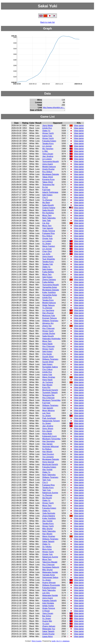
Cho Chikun (47, 369)
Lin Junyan (47, 146)
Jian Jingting (48, 156)
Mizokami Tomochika (51, 400)
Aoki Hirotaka (48, 603)
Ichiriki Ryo (47, 128)
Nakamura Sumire (50, 493)
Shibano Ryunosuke (51, 585)
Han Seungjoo (48, 441)
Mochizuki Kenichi (50, 390)
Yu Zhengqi (47, 200)
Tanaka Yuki (48, 264)
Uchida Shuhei (49, 333)
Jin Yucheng (48, 382)
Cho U (45, 197)
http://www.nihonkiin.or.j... (54, 108)
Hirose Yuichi (48, 133)
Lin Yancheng (48, 310)
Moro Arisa (47, 549)
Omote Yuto (47, 238)
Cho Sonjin (47, 354)
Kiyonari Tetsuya (49, 318)
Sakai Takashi (48, 541)
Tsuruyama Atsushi (51, 161)
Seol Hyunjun (48, 454)
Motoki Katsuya (49, 167)
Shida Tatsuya (48, 305)
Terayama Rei (48, 185)
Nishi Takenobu (49, 218)
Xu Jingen (47, 244)
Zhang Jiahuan (49, 626)
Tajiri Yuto (47, 480)
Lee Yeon (46, 413)
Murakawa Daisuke (51, 174)
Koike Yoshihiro (49, 292)
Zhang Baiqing (49, 516)
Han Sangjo (47, 444)
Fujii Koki (46, 190)
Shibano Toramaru (50, 321)
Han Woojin (47, 385)
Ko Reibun (47, 449)
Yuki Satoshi (48, 228)
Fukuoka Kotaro (49, 141)
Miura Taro (47, 215)
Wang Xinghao (49, 377)
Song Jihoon (48, 428)
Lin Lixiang (47, 159)
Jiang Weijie (48, 126)
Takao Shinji (48, 177)
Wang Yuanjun (49, 246)
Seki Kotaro (47, 195)
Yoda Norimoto (49, 513)
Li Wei (45, 151)
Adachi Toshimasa (50, 192)
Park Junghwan (49, 418)
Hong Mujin (47, 434)
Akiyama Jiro (48, 323)
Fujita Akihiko (48, 272)
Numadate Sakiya (50, 367)
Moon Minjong (48, 411)
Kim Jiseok (47, 431)
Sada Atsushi (48, 205)
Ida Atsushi (47, 498)
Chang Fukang (49, 208)
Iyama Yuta (47, 136)
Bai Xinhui (47, 616)
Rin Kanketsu (48, 213)
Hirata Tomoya (49, 231)
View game (79, 126)
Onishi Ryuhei (48, 169)
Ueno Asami (48, 164)
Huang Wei (47, 621)
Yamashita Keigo (50, 287)
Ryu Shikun (47, 172)
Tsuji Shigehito (49, 259)
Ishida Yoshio (48, 606)
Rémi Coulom (37, 641)
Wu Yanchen (48, 149)
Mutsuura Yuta (49, 316)
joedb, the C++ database (60, 641)
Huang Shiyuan (49, 583)
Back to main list (47, 22)
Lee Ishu (46, 593)
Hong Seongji (48, 462)
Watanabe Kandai (50, 572)
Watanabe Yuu (49, 629)
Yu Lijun (46, 624)
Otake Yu (46, 131)
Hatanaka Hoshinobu (51, 339)
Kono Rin (46, 387)
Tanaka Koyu (48, 143)
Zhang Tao (47, 326)
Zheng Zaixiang (49, 280)
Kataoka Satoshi (49, 601)
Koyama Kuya (48, 179)
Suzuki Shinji (48, 357)
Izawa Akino (47, 636)
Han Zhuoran (48, 313)
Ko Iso (45, 187)
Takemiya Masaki (50, 562)
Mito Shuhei (47, 529)
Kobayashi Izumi (49, 436)
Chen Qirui (47, 251)
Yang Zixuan (48, 154)
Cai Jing (46, 223)
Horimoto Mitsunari (51, 446)
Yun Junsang (48, 457)
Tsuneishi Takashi (50, 393)
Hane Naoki (47, 344)
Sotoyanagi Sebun (50, 577)
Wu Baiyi (46, 203)
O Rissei (46, 611)
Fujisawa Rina (48, 233)
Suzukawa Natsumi (51, 567)
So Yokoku (47, 547)
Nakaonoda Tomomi (51, 421)
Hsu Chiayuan (48, 328)
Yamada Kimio (49, 575)
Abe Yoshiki (47, 470)
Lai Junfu (46, 254)
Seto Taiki (47, 221)
